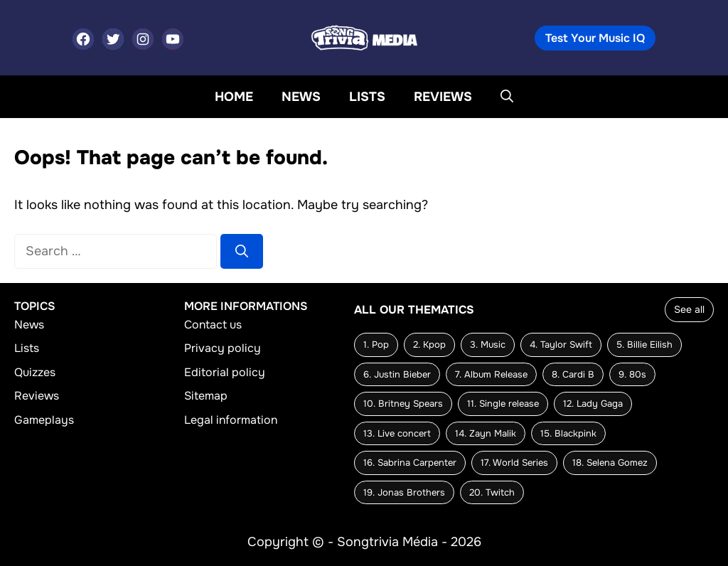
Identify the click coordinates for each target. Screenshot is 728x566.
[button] (507, 97)
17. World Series (514, 463)
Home (234, 97)
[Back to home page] (364, 37)
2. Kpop (429, 345)
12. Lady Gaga (593, 404)
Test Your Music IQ (595, 38)
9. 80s (632, 374)
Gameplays (44, 420)
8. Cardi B (573, 374)
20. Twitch (492, 492)
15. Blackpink (568, 433)
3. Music (488, 345)
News (301, 97)
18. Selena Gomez (610, 463)
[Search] (242, 251)
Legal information (231, 420)
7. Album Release (491, 374)
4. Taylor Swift (561, 345)
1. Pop (376, 345)
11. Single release (503, 404)
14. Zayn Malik (486, 433)
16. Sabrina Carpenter (410, 463)
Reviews (443, 97)
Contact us (213, 325)
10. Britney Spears (403, 404)
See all (689, 309)
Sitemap (206, 396)
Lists (367, 97)
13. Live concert (397, 433)
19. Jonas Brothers (404, 492)
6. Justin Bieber (397, 374)
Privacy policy (223, 349)
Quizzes (35, 372)
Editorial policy (225, 372)
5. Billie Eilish (644, 345)
